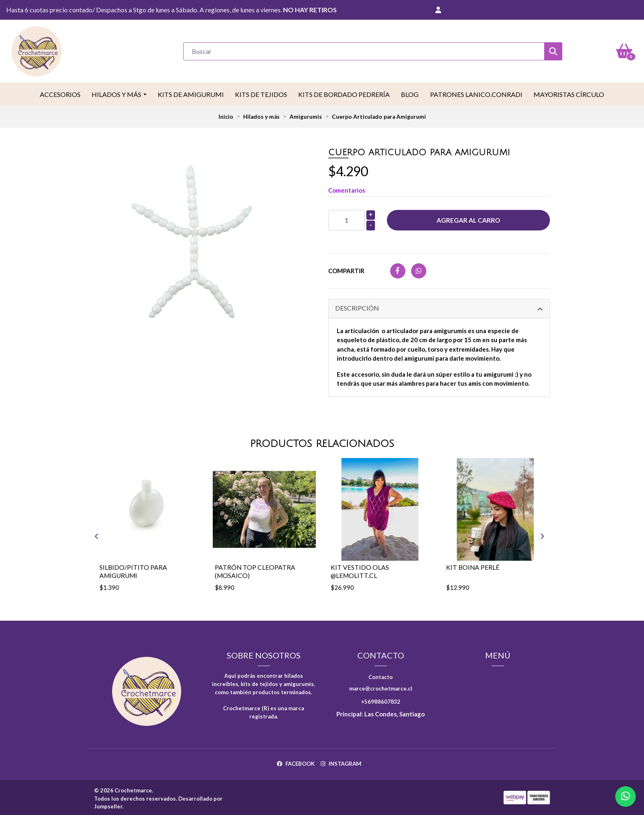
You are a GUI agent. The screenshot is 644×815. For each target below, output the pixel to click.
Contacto (381, 675)
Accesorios (60, 93)
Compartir (346, 269)
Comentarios (347, 189)
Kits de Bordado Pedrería (344, 93)
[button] (438, 10)
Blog (410, 93)
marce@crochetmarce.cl (381, 686)
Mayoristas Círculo (569, 93)
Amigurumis (306, 115)
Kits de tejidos (261, 93)
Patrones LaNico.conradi (476, 93)
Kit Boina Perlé (473, 565)
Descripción (357, 307)
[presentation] (85, 534)
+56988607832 (381, 699)
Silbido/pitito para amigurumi (133, 569)
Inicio (226, 115)
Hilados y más (116, 93)
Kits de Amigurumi (191, 93)
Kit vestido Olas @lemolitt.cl (360, 569)
